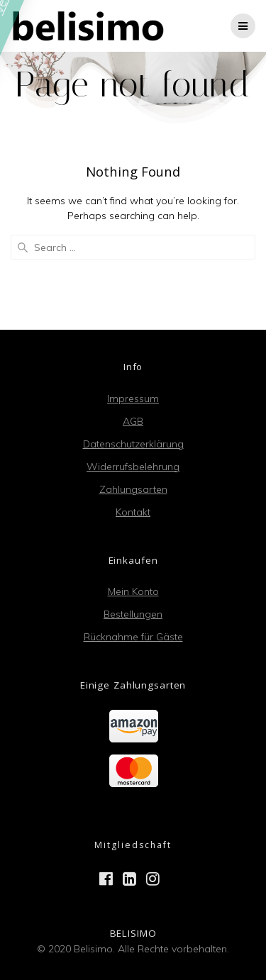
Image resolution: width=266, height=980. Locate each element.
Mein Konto (133, 591)
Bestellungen (133, 614)
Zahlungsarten (133, 489)
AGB (133, 421)
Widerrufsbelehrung (133, 467)
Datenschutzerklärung (133, 444)
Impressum (133, 399)
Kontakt (133, 512)
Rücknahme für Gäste (133, 637)
